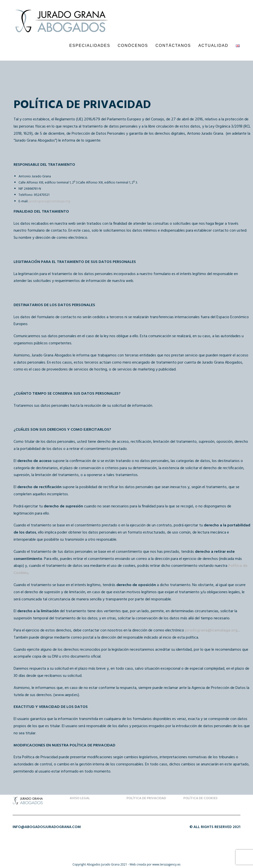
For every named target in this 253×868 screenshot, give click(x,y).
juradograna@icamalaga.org (50, 201)
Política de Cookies (200, 798)
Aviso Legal (80, 798)
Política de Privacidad (146, 798)
